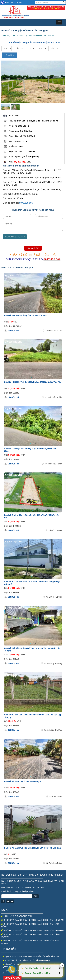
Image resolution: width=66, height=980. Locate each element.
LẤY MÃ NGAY (33, 248)
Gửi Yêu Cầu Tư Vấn (15, 237)
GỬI (35, 896)
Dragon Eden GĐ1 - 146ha (38, 973)
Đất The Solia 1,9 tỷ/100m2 (38, 968)
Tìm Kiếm (9, 55)
